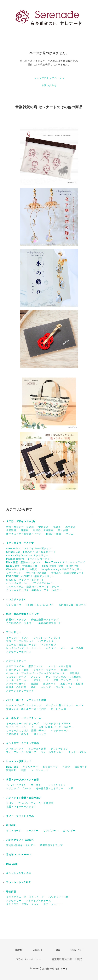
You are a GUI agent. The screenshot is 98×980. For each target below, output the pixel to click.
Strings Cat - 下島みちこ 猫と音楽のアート (31, 552)
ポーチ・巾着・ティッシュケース (65, 705)
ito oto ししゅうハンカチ (40, 605)
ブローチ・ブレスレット (20, 641)
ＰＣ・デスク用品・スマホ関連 (63, 677)
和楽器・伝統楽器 (43, 530)
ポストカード (41, 680)
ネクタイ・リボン (56, 648)
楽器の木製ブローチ (50, 623)
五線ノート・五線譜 (72, 684)
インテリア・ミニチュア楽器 (23, 743)
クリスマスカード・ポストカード (25, 897)
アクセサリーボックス (19, 652)
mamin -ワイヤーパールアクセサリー (27, 555)
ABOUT (38, 950)
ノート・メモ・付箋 (60, 666)
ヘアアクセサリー (49, 641)
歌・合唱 (63, 530)
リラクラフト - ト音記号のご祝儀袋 (26, 573)
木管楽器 (71, 527)
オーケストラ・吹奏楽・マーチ (24, 534)
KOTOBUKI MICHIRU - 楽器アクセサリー (30, 576)
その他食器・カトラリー (50, 788)
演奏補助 (11, 770)
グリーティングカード (66, 680)
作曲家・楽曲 (54, 534)
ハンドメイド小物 (59, 897)
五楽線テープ (50, 767)
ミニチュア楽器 (37, 749)
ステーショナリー (16, 661)
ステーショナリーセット (20, 691)
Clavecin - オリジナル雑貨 (22, 569)
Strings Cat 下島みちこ (73, 605)
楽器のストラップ (16, 620)
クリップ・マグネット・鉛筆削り (52, 670)
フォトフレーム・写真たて (21, 752)
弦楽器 (57, 527)
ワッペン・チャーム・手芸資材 (36, 803)
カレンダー (69, 831)
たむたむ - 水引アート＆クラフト (25, 580)
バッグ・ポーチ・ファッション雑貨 (26, 700)
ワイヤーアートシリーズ (20, 727)
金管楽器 (11, 530)
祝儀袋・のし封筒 (16, 687)
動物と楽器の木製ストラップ (23, 614)
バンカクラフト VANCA (57, 724)
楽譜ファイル (36, 666)
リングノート (51, 831)
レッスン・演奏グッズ (19, 761)
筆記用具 (75, 673)
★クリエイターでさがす (20, 543)
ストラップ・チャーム (38, 901)
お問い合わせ (49, 85)
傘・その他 (77, 648)
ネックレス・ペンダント (47, 638)
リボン (10, 803)
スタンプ (36, 677)
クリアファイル (15, 666)
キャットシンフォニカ (19, 873)
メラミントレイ (57, 785)
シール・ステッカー (17, 680)
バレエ (70, 534)
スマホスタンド (15, 749)
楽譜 (23, 770)
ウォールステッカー (52, 752)
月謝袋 (35, 684)
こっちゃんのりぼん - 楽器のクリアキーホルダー (34, 590)
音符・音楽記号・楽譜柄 (20, 527)
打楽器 (25, 530)
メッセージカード (16, 684)
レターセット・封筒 (17, 670)
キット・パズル (77, 752)
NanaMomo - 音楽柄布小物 (22, 566)
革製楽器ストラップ (51, 845)
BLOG (56, 950)
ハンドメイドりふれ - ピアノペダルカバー (30, 583)
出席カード (50, 684)
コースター (37, 785)
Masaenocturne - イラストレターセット (29, 559)
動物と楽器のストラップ (45, 620)
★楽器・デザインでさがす (21, 521)
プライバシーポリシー (29, 959)
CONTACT (77, 950)
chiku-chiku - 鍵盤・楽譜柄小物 (60, 566)
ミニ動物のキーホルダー (20, 623)
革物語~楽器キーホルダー (21, 845)
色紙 (33, 687)
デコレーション (60, 749)
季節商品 (11, 892)
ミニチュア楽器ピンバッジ (21, 645)
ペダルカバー (30, 767)
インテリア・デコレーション (23, 904)
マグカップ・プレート (19, 788)
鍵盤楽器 (43, 527)
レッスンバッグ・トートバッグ (24, 648)
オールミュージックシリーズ (23, 724)
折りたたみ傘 (59, 709)
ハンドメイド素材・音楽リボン (24, 798)
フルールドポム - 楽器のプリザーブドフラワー (33, 587)
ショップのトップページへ (49, 78)
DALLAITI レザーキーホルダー (56, 727)
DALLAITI (12, 864)
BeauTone (12, 767)
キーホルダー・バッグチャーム (24, 718)
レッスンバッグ (40, 770)
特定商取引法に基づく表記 (67, 959)
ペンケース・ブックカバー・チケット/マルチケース (35, 673)
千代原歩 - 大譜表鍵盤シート (68, 573)
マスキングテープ (16, 677)
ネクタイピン (49, 645)
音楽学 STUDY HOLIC (19, 855)
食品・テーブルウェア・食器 (23, 780)
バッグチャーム (60, 731)
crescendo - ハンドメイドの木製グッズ (29, 548)
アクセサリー (14, 632)
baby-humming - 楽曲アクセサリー (62, 569)
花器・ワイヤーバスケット (21, 807)
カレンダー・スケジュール (56, 687)
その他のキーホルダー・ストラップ (26, 734)
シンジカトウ (14, 605)
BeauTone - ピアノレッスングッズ (65, 562)
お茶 (71, 788)
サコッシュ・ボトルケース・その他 (26, 709)
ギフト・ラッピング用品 (20, 816)
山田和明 (11, 825)
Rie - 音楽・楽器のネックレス (23, 562)
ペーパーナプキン (16, 785)
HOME (19, 950)
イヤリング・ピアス (17, 638)
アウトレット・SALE (18, 882)
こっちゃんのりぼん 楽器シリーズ (26, 731)
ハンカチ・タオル (16, 599)
